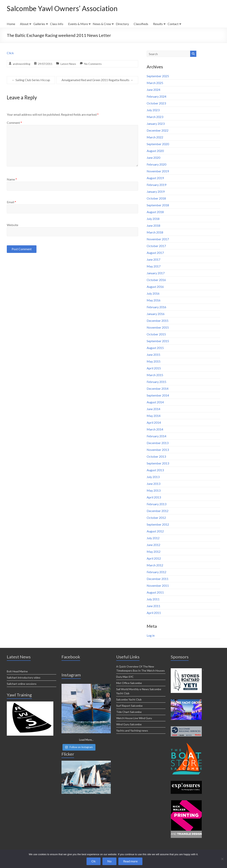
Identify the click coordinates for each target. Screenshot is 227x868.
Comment (14, 123)
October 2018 (156, 198)
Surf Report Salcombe (129, 706)
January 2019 (156, 191)
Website (13, 225)
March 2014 (155, 429)
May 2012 (154, 552)
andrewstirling (22, 64)
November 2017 (158, 239)
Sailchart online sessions (22, 684)
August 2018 (155, 212)
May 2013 (154, 490)
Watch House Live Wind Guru (134, 718)
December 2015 (158, 321)
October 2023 (156, 103)
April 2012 (154, 558)
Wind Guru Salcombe (129, 724)
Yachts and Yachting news (132, 730)
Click (10, 53)
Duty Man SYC (125, 677)
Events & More (78, 24)
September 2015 (158, 341)
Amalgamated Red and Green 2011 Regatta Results (97, 80)
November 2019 (158, 171)
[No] (222, 859)
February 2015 (156, 382)
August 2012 (155, 531)
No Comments (93, 64)
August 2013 (155, 470)
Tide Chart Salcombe (129, 712)
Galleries (39, 24)
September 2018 (158, 205)
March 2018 (155, 232)
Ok (94, 861)
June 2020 (153, 158)
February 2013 (156, 504)
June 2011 (153, 606)
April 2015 (154, 368)
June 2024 (153, 90)
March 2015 (155, 375)
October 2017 (156, 246)
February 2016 (156, 307)
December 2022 (158, 130)
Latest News (68, 64)
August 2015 (155, 348)
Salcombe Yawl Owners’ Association (62, 8)
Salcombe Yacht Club (129, 699)
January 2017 (156, 273)
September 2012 (158, 524)
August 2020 (155, 151)
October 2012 (156, 518)
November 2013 (158, 450)
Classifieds (141, 24)
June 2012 (153, 545)
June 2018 (153, 225)
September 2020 (158, 144)
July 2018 (153, 219)
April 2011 (154, 613)
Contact (173, 24)
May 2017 (154, 266)
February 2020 (156, 164)
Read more (130, 861)
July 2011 (153, 599)
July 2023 (153, 110)
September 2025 (158, 76)
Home (11, 24)
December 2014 (158, 388)
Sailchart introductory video (24, 677)
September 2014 (158, 395)
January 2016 (156, 314)
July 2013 (153, 477)
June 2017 (153, 259)
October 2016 (156, 280)
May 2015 (154, 361)
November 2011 (158, 585)
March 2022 (155, 137)
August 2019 (155, 178)
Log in (151, 635)
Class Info (57, 24)
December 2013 (158, 443)
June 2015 (153, 355)
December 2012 (158, 511)
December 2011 (158, 579)
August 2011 (155, 592)
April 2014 (154, 422)
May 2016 (154, 300)
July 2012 (153, 538)
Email (11, 202)
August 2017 (155, 253)
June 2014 (153, 409)
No (109, 861)
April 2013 (154, 497)
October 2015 (156, 334)
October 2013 (156, 456)
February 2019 (156, 185)
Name (12, 179)
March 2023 (155, 117)
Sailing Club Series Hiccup (31, 80)
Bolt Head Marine (17, 671)
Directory (122, 24)
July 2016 (153, 293)
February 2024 (156, 96)
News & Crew (102, 24)
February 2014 (156, 436)
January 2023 (156, 124)
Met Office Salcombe (129, 683)
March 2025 (155, 83)
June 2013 (153, 484)
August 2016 (155, 287)
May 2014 (154, 416)
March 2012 (155, 565)
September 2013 (158, 463)
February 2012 (156, 572)
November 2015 (158, 327)
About (24, 24)
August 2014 (155, 402)
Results (158, 24)
